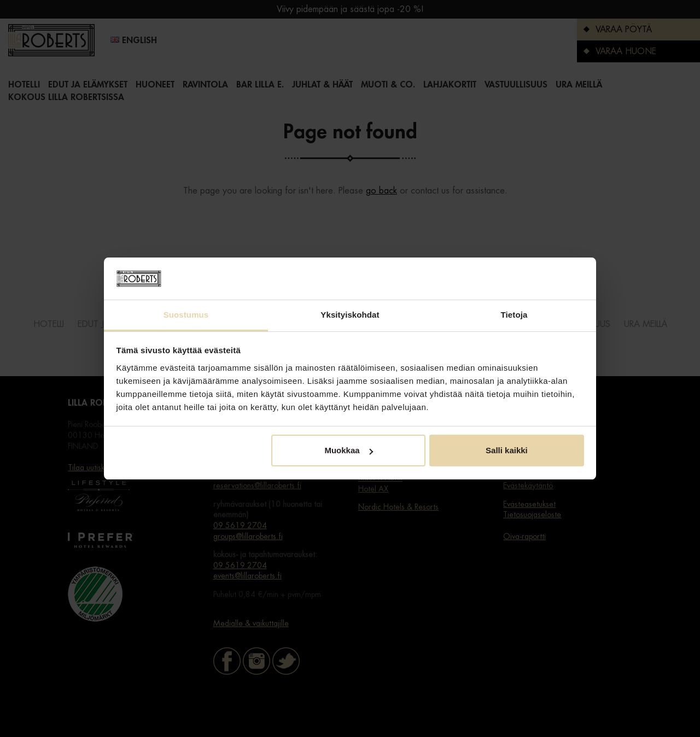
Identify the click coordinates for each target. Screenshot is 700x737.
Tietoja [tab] (514, 315)
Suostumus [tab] (186, 315)
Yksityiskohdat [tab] (350, 315)
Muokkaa (348, 450)
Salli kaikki (507, 450)
